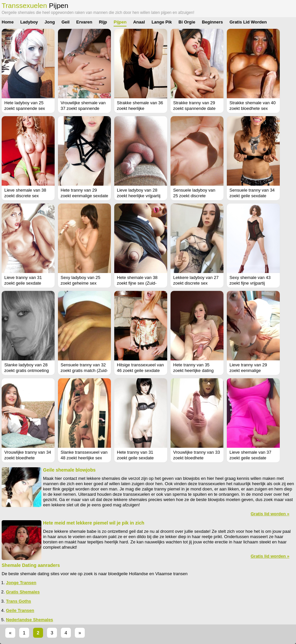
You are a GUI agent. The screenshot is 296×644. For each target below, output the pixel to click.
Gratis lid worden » (270, 514)
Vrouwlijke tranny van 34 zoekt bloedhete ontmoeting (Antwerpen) (28, 458)
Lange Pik (162, 22)
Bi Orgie (187, 22)
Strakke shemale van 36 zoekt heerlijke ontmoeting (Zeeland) (140, 108)
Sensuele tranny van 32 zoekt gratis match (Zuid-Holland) (84, 370)
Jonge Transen (21, 583)
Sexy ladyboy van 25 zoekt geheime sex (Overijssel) (80, 283)
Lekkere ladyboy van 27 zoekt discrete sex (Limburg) (196, 283)
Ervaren (84, 22)
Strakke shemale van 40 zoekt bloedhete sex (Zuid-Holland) (252, 108)
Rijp (103, 22)
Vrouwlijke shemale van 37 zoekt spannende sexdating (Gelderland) (83, 108)
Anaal (139, 22)
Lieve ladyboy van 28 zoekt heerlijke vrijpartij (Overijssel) (139, 196)
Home (8, 22)
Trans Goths (19, 601)
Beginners (213, 22)
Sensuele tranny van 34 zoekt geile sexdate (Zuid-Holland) (252, 196)
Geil (66, 22)
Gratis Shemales (23, 592)
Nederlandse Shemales (29, 620)
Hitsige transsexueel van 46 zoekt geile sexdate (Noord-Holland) (140, 370)
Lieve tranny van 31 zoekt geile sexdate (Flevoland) (23, 283)
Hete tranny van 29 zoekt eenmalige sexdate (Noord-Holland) (84, 196)
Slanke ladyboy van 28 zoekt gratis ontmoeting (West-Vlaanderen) (26, 370)
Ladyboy (29, 22)
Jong (50, 22)
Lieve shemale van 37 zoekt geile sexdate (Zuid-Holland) (250, 458)
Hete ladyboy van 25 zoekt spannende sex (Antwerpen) (25, 108)
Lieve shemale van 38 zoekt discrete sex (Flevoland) (25, 196)
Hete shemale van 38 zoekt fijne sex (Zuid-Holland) (137, 283)
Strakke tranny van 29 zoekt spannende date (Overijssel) (194, 108)
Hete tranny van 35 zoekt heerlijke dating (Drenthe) (193, 370)
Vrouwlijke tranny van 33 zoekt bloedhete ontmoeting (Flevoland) (197, 458)
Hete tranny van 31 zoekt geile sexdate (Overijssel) (135, 458)
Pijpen (120, 22)
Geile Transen (20, 610)
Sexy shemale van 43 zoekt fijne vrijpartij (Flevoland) (250, 283)
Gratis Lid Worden (248, 22)
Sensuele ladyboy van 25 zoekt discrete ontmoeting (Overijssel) (195, 196)
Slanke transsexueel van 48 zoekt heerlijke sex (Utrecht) (84, 458)
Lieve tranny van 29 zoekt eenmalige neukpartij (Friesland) (250, 370)
